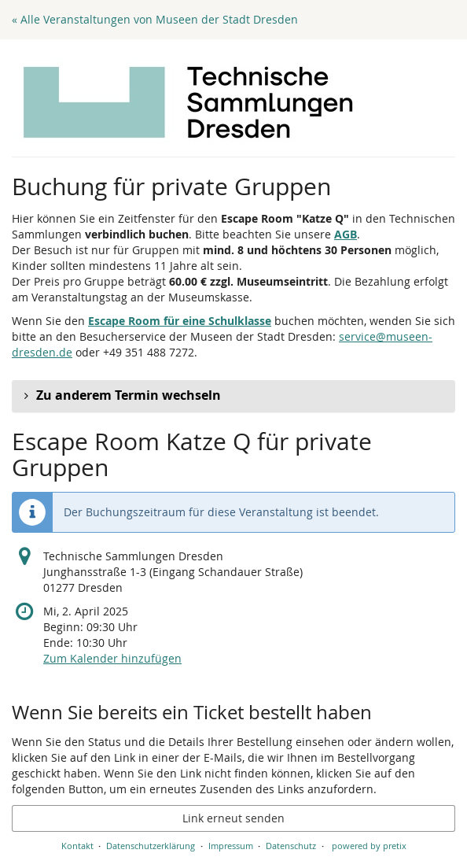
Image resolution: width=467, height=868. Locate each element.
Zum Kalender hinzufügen (112, 658)
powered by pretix (369, 846)
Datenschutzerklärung (151, 846)
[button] (233, 396)
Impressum (231, 846)
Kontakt (77, 846)
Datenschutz (291, 846)
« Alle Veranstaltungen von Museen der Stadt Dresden (155, 19)
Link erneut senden (233, 818)
